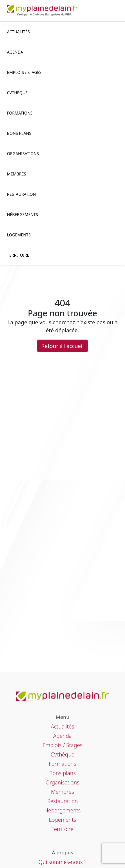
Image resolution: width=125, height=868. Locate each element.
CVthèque (62, 754)
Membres (16, 174)
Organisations (23, 154)
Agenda (15, 52)
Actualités (18, 32)
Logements (19, 235)
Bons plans (19, 133)
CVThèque (17, 93)
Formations (20, 113)
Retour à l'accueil (62, 346)
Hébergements (22, 215)
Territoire (18, 255)
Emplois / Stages (63, 745)
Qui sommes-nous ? (63, 862)
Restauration (21, 194)
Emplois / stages (24, 72)
